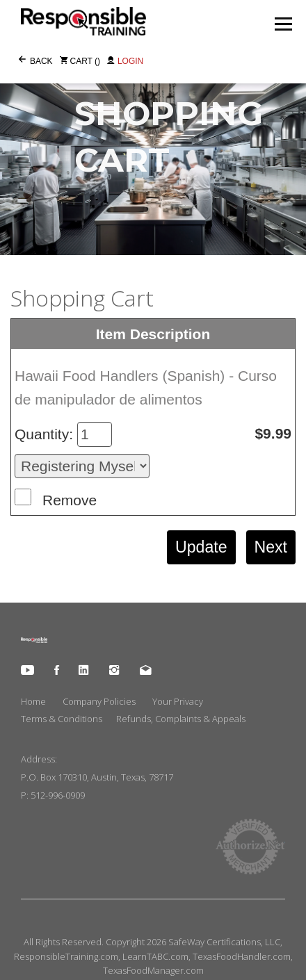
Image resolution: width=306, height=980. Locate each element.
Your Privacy (178, 701)
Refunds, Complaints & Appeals (181, 719)
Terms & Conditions (62, 719)
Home (33, 701)
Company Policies (99, 701)
